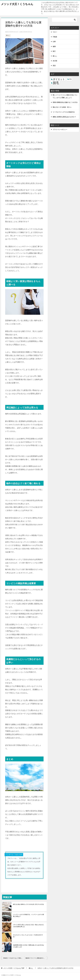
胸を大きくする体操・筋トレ (62, 107)
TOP (14, 968)
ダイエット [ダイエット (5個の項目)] (59, 79)
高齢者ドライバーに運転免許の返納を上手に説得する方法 (37, 958)
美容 (54, 66)
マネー (55, 32)
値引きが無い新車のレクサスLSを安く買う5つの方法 (28, 904)
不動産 (55, 37)
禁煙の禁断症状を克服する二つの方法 (65, 102)
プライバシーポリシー (60, 129)
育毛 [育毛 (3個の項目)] (70, 79)
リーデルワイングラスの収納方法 (64, 112)
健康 (54, 46)
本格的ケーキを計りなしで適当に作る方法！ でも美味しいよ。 (14, 958)
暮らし (8, 35)
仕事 (54, 42)
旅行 (54, 51)
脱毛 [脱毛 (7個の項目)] (56, 83)
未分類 (55, 61)
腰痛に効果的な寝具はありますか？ (64, 117)
